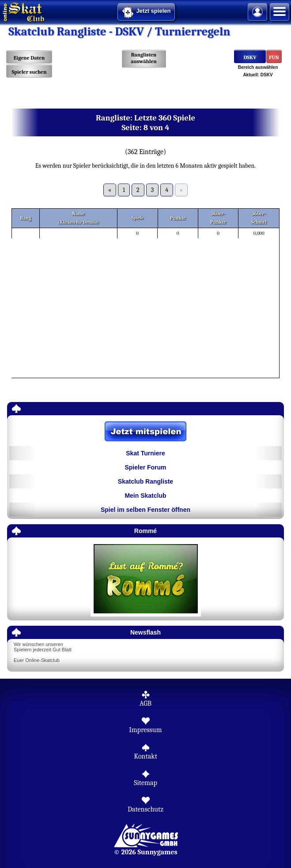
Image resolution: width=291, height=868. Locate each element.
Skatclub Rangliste (145, 481)
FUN (274, 57)
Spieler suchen (29, 72)
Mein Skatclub (145, 496)
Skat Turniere (145, 453)
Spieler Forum (145, 467)
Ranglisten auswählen (144, 58)
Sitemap (145, 783)
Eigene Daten (29, 58)
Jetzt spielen (146, 12)
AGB (145, 703)
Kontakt (145, 756)
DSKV (250, 57)
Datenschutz (145, 809)
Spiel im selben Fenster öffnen (145, 510)
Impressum (145, 730)
